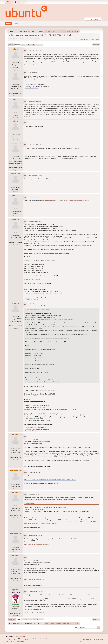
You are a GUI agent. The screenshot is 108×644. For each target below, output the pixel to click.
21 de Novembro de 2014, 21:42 (31, 561)
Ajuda (81, 642)
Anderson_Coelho (16, 471)
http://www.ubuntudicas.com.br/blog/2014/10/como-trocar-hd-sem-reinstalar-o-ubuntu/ (50, 480)
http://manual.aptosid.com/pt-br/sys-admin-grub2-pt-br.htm (46, 293)
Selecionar (31, 503)
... (26, 45)
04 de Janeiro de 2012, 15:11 (35, 145)
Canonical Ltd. (44, 639)
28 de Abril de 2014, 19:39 (35, 304)
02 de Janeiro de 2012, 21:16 (35, 73)
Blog (37, 88)
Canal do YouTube (30, 88)
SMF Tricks (22, 636)
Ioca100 (16, 195)
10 (31, 45)
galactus (16, 590)
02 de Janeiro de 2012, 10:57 (35, 51)
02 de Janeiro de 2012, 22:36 (35, 101)
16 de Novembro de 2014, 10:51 (36, 535)
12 (37, 45)
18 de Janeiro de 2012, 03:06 (35, 175)
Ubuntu (37, 639)
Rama (16, 49)
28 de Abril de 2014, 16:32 (35, 221)
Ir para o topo (12, 619)
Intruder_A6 (16, 434)
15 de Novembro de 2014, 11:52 (36, 472)
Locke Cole (16, 174)
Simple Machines (21, 641)
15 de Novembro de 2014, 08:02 (31, 440)
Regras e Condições (89, 642)
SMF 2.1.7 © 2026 (11, 641)
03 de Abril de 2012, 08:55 (35, 197)
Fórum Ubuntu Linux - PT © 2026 (93, 639)
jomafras (16, 71)
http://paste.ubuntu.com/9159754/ (34, 580)
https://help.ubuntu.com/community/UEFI (36, 545)
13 (39, 45)
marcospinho (16, 143)
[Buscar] (92, 19)
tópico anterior (84, 40)
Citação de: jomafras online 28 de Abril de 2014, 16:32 (38, 309)
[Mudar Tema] (27, 2)
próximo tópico (95, 40)
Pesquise (27, 86)
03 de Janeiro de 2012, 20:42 (35, 123)
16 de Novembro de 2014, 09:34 (36, 494)
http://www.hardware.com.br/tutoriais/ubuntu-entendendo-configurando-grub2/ (65, 201)
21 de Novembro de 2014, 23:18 (36, 591)
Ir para (75, 627)
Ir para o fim (12, 45)
